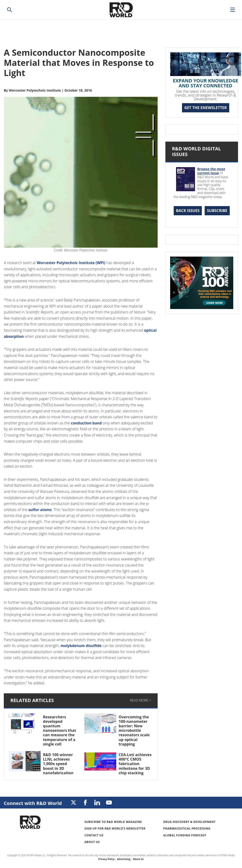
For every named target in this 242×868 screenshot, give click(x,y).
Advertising (124, 859)
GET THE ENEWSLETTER (206, 108)
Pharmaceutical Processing (187, 828)
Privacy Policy (106, 859)
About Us (92, 842)
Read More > (140, 700)
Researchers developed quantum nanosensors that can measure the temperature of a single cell (60, 730)
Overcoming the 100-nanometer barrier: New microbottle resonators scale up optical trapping (134, 730)
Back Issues (188, 211)
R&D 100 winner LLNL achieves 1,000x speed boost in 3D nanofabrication (58, 764)
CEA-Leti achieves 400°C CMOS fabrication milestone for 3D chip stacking (135, 764)
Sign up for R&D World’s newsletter (115, 828)
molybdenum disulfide (82, 646)
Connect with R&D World (33, 803)
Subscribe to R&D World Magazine (113, 822)
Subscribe (217, 211)
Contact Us (94, 835)
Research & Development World (121, 10)
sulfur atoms (40, 510)
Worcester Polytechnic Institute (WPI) (72, 263)
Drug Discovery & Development (190, 822)
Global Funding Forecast (185, 835)
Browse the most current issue (211, 171)
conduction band (87, 423)
